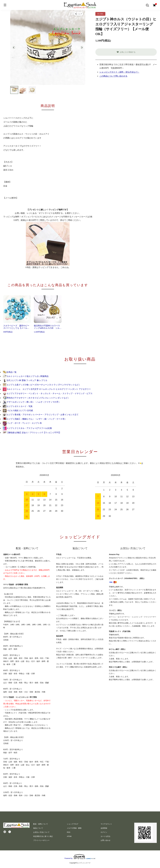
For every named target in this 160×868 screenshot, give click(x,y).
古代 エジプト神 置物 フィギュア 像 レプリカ (25, 380)
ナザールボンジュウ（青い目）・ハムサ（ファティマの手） (32, 402)
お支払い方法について (41, 832)
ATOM (69, 836)
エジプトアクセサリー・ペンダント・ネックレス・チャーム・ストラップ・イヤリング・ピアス (48, 393)
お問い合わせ (105, 840)
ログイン (104, 832)
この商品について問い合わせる (113, 76)
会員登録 (104, 828)
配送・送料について (41, 824)
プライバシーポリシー (41, 840)
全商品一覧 (10, 372)
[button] (14, 90)
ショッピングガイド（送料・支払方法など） (119, 72)
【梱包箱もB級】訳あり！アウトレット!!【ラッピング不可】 (32, 433)
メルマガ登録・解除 (74, 828)
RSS (69, 832)
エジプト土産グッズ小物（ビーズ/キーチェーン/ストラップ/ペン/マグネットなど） (42, 385)
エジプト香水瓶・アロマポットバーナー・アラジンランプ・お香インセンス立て (41, 415)
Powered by (80, 857)
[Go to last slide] (14, 47)
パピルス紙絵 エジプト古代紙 (18, 410)
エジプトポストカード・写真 (18, 406)
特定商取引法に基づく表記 (43, 836)
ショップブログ (73, 824)
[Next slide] (82, 47)
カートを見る (105, 836)
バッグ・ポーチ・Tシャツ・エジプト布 (22, 423)
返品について (38, 828)
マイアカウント (106, 824)
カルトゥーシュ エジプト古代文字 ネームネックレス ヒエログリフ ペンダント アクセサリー (47, 389)
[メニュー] (5, 5)
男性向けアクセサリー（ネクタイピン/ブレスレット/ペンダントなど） (36, 398)
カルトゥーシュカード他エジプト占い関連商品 (26, 376)
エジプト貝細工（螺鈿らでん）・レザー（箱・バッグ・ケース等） (35, 419)
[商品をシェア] (78, 14)
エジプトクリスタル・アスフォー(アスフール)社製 (27, 428)
